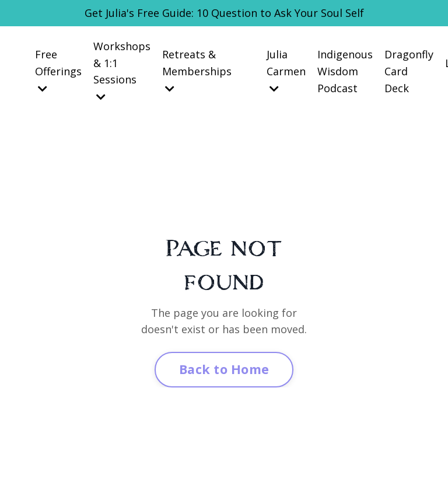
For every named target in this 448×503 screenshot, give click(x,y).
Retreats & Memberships (197, 71)
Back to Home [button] (224, 369)
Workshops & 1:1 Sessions (122, 71)
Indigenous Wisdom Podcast (345, 71)
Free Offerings (58, 71)
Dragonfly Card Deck (409, 71)
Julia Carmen (286, 71)
